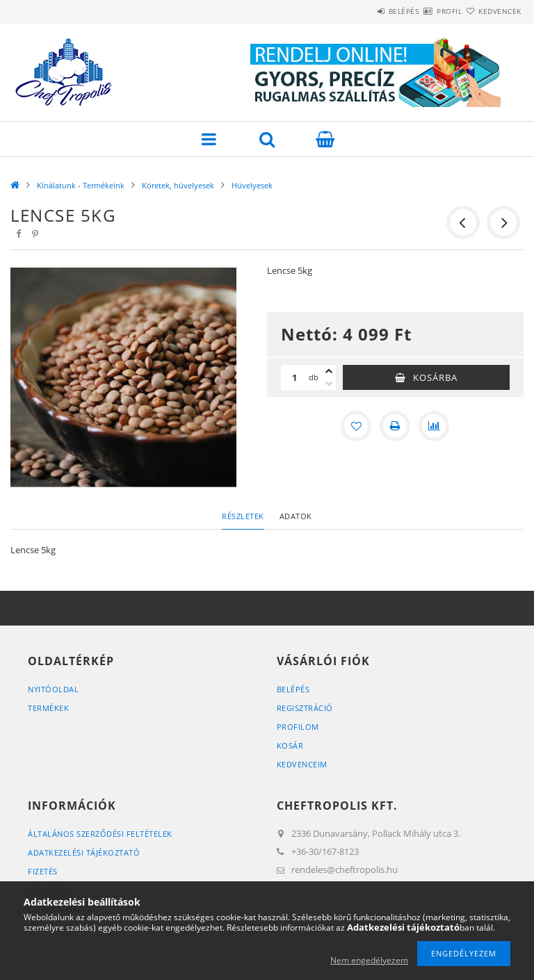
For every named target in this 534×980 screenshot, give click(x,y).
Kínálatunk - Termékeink (81, 185)
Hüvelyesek (252, 185)
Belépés (363, 11)
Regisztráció (305, 708)
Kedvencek (492, 11)
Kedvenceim (302, 764)
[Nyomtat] (395, 426)
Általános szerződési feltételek (100, 834)
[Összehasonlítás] (434, 426)
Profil (425, 11)
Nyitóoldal (53, 689)
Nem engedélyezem (369, 960)
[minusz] (329, 384)
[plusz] (329, 371)
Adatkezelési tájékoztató (84, 852)
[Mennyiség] (295, 377)
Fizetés (43, 871)
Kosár (290, 745)
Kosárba (435, 377)
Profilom (298, 727)
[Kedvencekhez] (356, 426)
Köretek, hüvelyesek (178, 185)
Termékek (48, 708)
